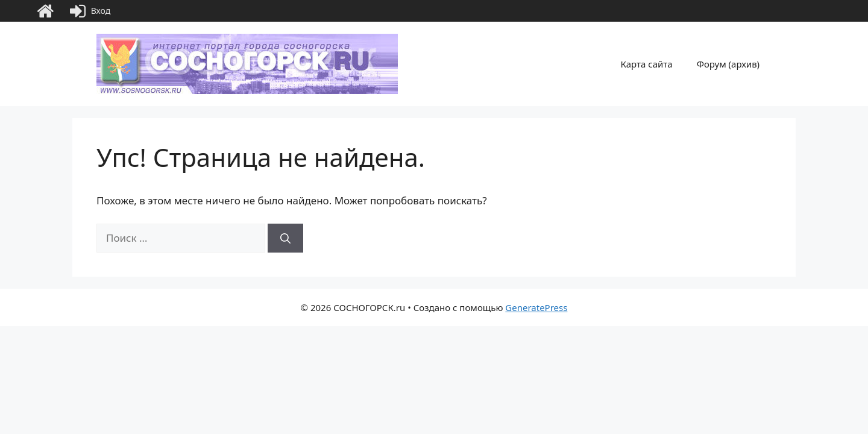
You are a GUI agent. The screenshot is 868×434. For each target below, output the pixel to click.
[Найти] (285, 238)
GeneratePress (536, 307)
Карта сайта (647, 64)
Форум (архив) (728, 64)
